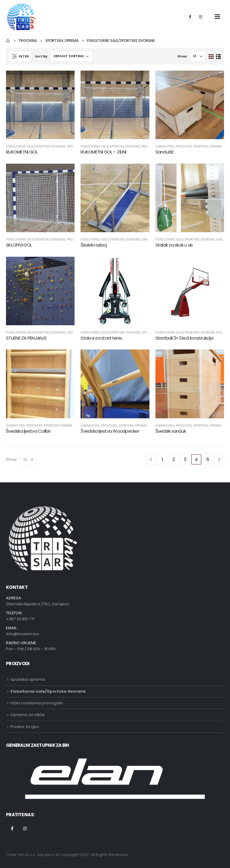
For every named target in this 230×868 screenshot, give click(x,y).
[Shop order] (72, 56)
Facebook (12, 829)
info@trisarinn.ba (22, 634)
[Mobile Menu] (217, 17)
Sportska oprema (208, 146)
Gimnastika (165, 146)
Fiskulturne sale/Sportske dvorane (36, 146)
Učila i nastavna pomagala (37, 703)
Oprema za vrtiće (28, 715)
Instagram (25, 829)
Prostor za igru (25, 727)
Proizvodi (184, 146)
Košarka (223, 333)
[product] (40, 105)
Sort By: (41, 56)
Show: (182, 56)
